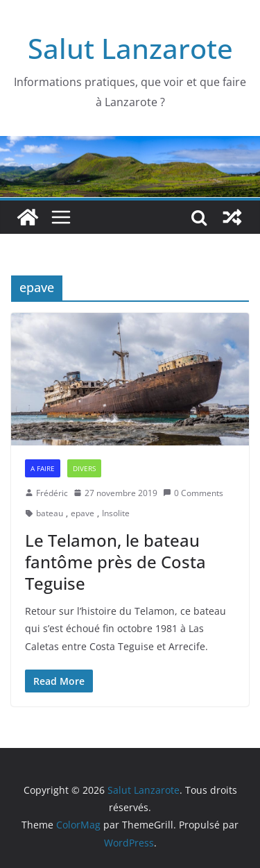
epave (83, 513)
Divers (84, 468)
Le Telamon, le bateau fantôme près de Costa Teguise (115, 562)
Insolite (116, 513)
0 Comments (193, 493)
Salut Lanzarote (130, 48)
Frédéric (52, 493)
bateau (50, 513)
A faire (43, 468)
